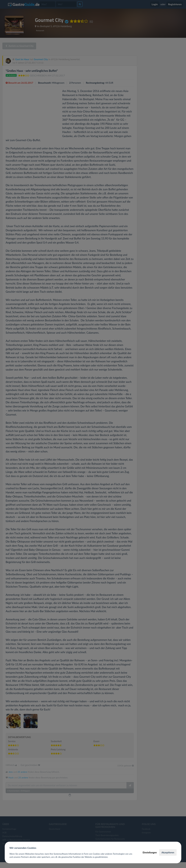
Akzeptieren (168, 852)
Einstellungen (150, 852)
